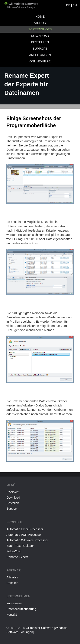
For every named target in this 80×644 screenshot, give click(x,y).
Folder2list (13, 551)
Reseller (12, 583)
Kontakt (12, 614)
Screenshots (40, 29)
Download (40, 36)
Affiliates (12, 577)
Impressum (14, 603)
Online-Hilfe (40, 61)
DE (68, 5)
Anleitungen (40, 55)
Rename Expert (17, 557)
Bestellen (40, 42)
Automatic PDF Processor (24, 535)
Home (40, 17)
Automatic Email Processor (25, 529)
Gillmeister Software (21, 6)
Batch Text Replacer (20, 546)
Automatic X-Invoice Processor (27, 540)
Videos (40, 23)
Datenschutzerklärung (21, 609)
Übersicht (13, 492)
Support (40, 49)
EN (75, 5)
